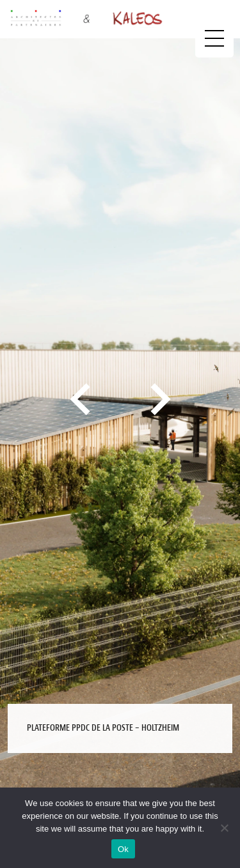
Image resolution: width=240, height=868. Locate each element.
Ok (123, 849)
